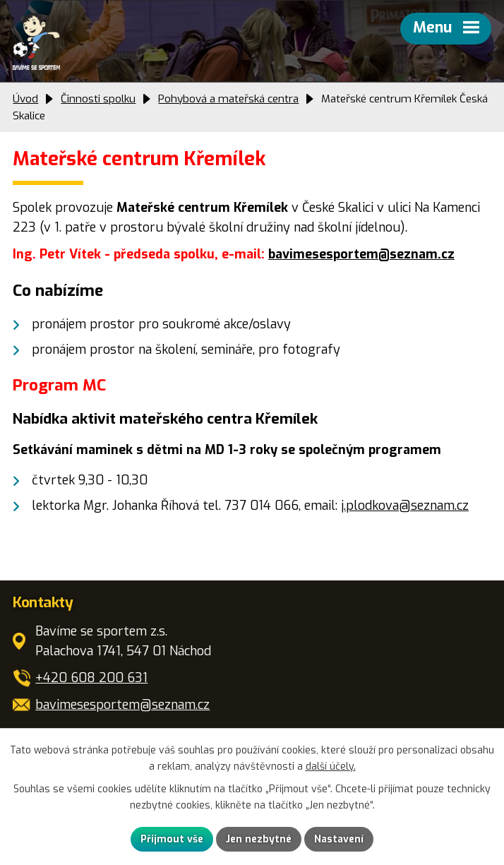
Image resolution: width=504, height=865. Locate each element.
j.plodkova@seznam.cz (405, 506)
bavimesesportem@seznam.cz (361, 254)
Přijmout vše (172, 839)
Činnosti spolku (98, 99)
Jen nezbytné (259, 839)
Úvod (25, 99)
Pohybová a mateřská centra (228, 99)
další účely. (331, 766)
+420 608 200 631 (91, 678)
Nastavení (339, 839)
